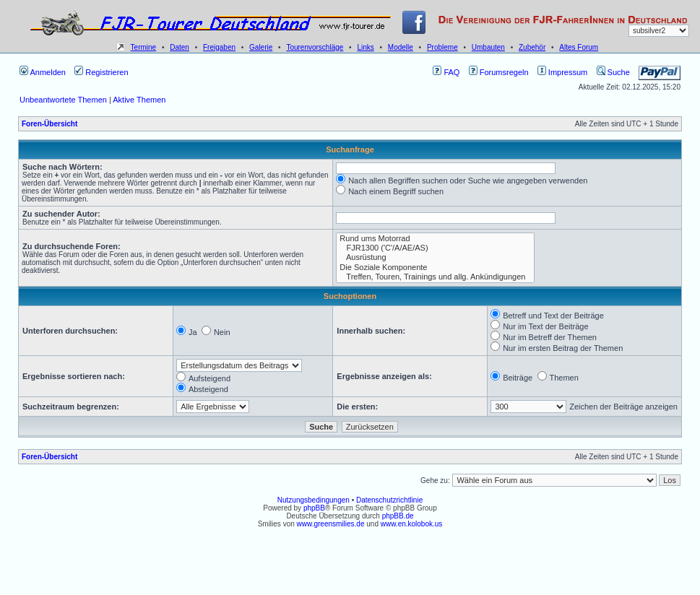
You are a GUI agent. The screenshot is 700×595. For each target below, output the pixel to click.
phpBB (314, 508)
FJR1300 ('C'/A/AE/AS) (435, 248)
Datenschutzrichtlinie (389, 500)
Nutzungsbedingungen (314, 500)
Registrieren (101, 72)
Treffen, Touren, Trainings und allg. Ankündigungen (435, 277)
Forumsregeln (499, 72)
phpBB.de (398, 516)
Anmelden (43, 72)
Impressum (562, 72)
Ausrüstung (435, 257)
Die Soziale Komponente (435, 268)
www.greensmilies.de (331, 524)
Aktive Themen (139, 100)
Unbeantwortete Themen (63, 100)
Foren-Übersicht (49, 124)
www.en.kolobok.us (412, 524)
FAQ (446, 72)
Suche (613, 72)
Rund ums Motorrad (435, 239)
